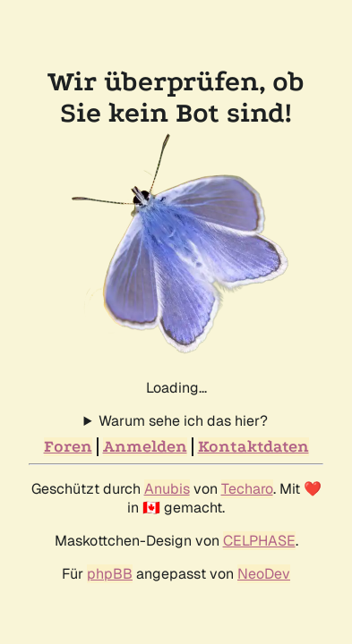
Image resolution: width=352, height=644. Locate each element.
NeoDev (264, 574)
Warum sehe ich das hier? (183, 421)
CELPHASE (259, 541)
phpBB (110, 574)
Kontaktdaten (253, 447)
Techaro (247, 489)
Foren (68, 447)
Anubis (167, 489)
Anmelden (145, 447)
